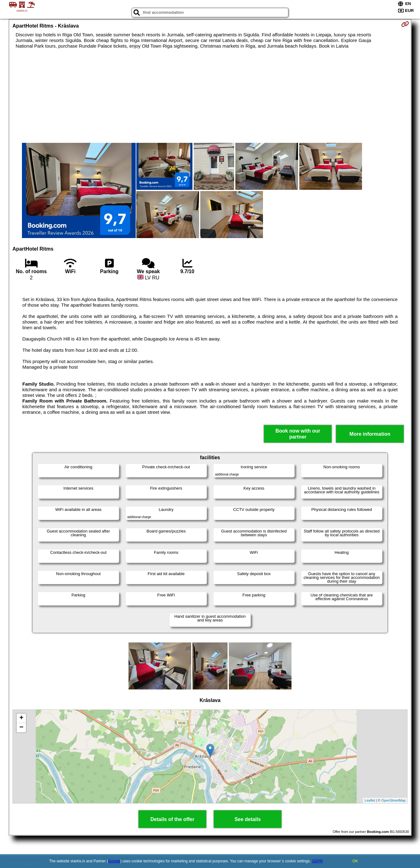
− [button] (21, 728)
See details (248, 819)
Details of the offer (172, 819)
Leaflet (370, 800)
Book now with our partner (298, 434)
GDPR (317, 861)
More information (370, 434)
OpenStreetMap (394, 800)
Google (114, 861)
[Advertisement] (210, 96)
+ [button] (21, 718)
